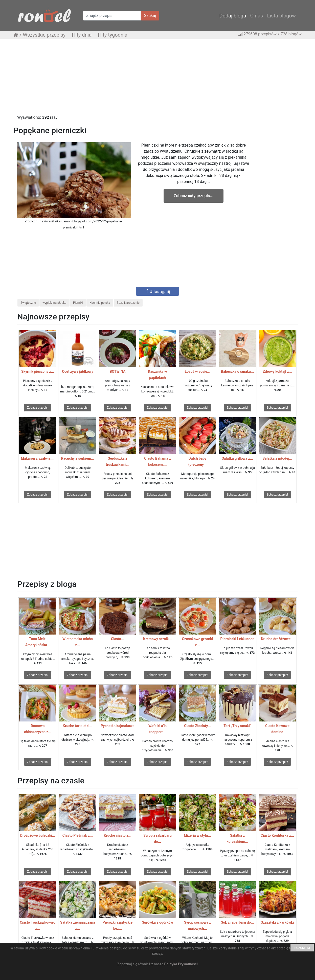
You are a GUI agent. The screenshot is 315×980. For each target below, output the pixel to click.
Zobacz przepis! (38, 408)
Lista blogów (281, 16)
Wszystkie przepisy (44, 35)
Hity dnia (82, 35)
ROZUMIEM (302, 948)
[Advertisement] (157, 79)
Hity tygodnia (113, 35)
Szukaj (150, 16)
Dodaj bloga (233, 16)
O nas (257, 16)
